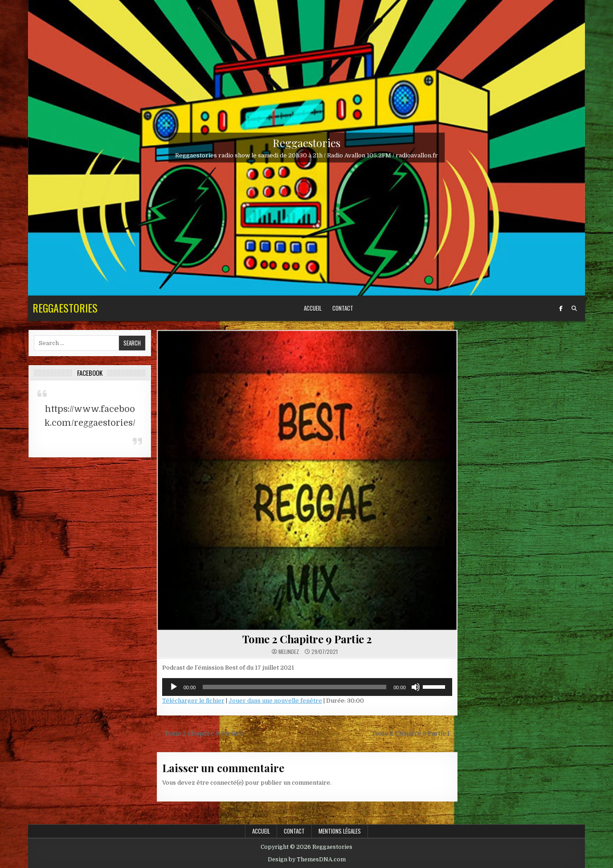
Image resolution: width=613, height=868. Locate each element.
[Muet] (416, 687)
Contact (343, 308)
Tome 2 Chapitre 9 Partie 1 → (414, 734)
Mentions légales (340, 831)
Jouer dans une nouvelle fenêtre (275, 701)
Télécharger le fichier (193, 701)
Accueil (313, 308)
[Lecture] (174, 687)
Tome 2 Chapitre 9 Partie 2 (307, 639)
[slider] (294, 687)
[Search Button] (574, 309)
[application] (307, 687)
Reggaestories (306, 143)
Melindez (289, 652)
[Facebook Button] (561, 309)
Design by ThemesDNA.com (307, 860)
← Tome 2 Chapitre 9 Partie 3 (201, 734)
